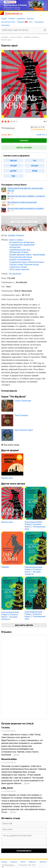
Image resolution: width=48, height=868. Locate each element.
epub (35, 171)
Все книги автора (24, 625)
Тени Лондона (21, 415)
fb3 (13, 176)
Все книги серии (12, 445)
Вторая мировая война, (21, 255)
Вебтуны (30, 19)
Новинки (12, 19)
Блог (31, 22)
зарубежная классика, (20, 250)
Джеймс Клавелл (31, 37)
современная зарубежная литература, (22, 246)
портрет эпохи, (17, 265)
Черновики (5, 25)
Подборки (21, 22)
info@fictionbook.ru (8, 865)
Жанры (4, 19)
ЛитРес (23, 862)
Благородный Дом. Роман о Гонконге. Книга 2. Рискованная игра (35, 525)
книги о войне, (16, 240)
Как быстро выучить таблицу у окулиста (26, 196)
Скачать (24, 141)
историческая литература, (22, 242)
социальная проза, (18, 262)
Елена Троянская (23, 401)
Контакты (14, 862)
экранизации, (39, 255)
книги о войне (16, 37)
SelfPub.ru (43, 862)
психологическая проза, (21, 257)
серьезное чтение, (18, 267)
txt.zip (13, 166)
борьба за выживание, (20, 260)
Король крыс (7, 478)
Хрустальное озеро (24, 430)
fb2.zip (13, 161)
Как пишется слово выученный (22, 202)
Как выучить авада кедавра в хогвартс (26, 208)
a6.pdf (13, 171)
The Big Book (15, 274)
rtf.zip (35, 166)
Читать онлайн (24, 148)
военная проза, (32, 265)
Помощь (4, 862)
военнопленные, (36, 262)
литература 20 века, (19, 252)
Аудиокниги (21, 19)
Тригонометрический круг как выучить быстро (25, 189)
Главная (5, 37)
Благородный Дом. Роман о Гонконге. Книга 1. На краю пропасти (34, 571)
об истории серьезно (19, 269)
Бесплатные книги (8, 22)
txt (35, 161)
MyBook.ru (33, 862)
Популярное (39, 22)
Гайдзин (5, 567)
